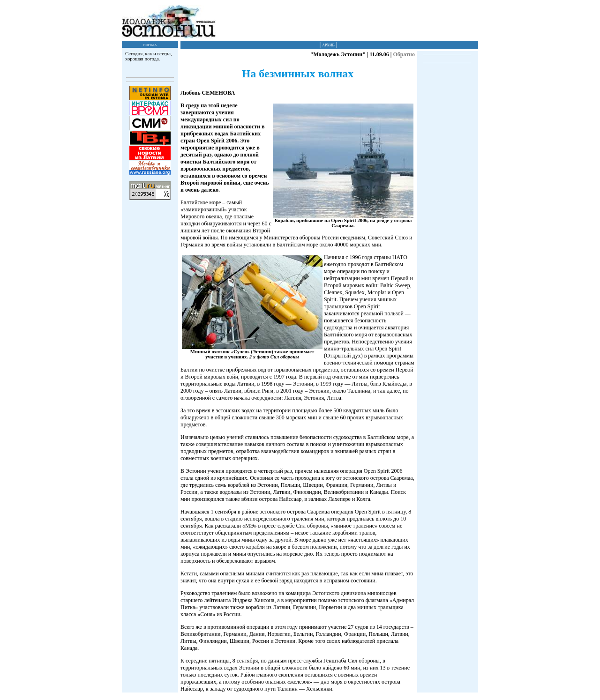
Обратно (404, 54)
